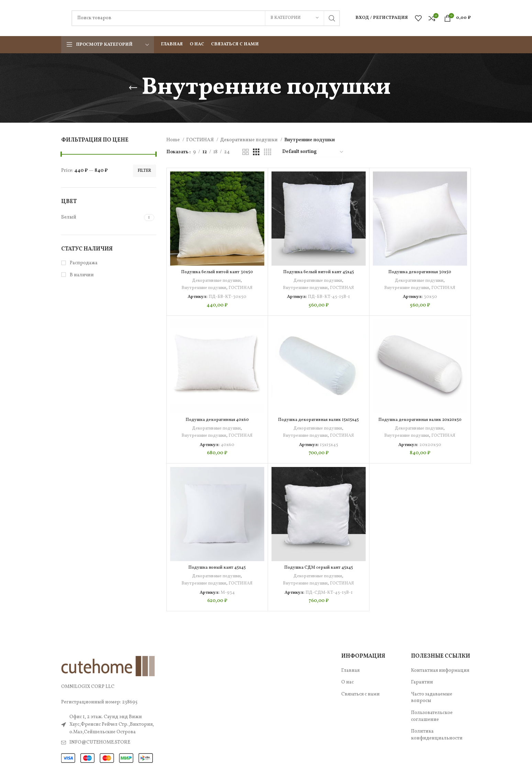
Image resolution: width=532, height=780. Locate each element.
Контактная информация (440, 671)
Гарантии (422, 682)
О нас (347, 682)
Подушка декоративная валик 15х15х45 (318, 420)
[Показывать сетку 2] (246, 152)
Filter (145, 171)
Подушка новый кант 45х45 (217, 567)
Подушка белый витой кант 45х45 (319, 272)
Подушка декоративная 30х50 (420, 272)
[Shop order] (313, 152)
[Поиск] (206, 18)
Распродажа (83, 263)
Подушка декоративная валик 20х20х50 (420, 423)
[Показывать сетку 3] (256, 152)
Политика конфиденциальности (437, 735)
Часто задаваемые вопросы (432, 698)
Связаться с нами (361, 694)
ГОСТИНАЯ (201, 140)
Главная (350, 671)
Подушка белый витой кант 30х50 (217, 272)
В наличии (81, 275)
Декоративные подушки (250, 140)
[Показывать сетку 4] (268, 152)
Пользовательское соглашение (432, 716)
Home (174, 140)
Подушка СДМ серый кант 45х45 (318, 567)
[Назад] (133, 88)
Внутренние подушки (203, 288)
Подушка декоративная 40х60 (217, 420)
